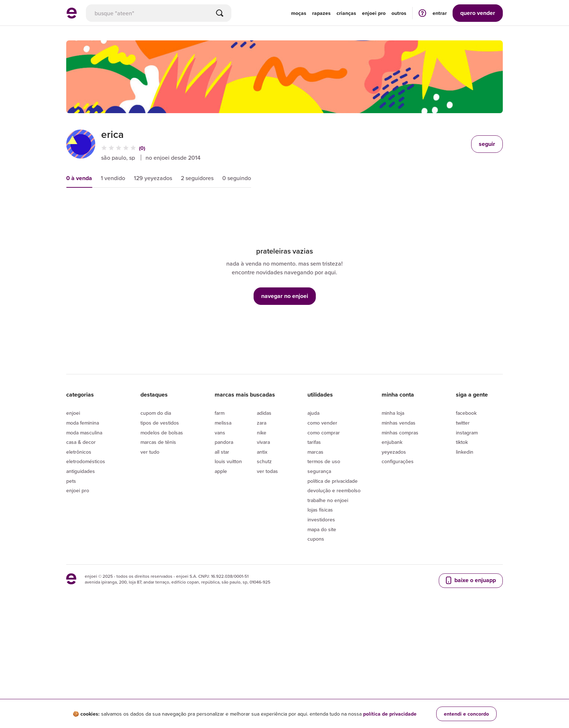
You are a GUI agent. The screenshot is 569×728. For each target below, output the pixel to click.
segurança (319, 572)
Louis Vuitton (228, 562)
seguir (487, 144)
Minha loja (393, 513)
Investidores (321, 620)
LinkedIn (465, 552)
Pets (71, 581)
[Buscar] (220, 13)
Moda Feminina (83, 523)
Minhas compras (400, 533)
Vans (220, 533)
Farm (220, 513)
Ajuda (313, 513)
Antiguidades (81, 572)
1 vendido (113, 178)
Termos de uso (324, 562)
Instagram (467, 533)
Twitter (463, 523)
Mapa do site (322, 629)
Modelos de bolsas (162, 533)
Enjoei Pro (78, 591)
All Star (222, 552)
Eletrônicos (79, 552)
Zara (262, 523)
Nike (262, 533)
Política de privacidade (333, 581)
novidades (186, 208)
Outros (399, 13)
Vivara (263, 542)
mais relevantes (94, 208)
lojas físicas (320, 610)
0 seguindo (237, 178)
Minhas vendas (399, 523)
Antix (262, 552)
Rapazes (321, 13)
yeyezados (394, 552)
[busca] (159, 13)
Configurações (398, 562)
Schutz (264, 562)
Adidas (264, 513)
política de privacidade (390, 714)
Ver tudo (150, 552)
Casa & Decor (81, 542)
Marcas (315, 552)
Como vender (322, 523)
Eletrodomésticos (86, 562)
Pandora (224, 542)
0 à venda (79, 178)
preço (143, 208)
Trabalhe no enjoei (328, 600)
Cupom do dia (156, 513)
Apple (221, 572)
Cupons (316, 639)
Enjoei (73, 513)
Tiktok (462, 542)
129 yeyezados (153, 178)
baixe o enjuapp (470, 680)
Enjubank (392, 542)
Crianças (346, 13)
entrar (440, 13)
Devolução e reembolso (334, 591)
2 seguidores (197, 178)
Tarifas (314, 542)
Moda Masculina (84, 533)
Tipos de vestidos (160, 523)
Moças (299, 13)
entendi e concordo (466, 714)
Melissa (223, 523)
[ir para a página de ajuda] (422, 13)
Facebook (466, 513)
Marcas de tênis (158, 542)
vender (478, 13)
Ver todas (267, 572)
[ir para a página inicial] (72, 16)
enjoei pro (374, 13)
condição (232, 208)
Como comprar (324, 533)
